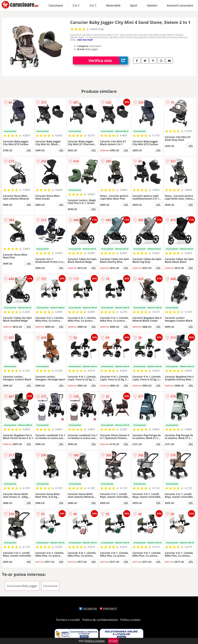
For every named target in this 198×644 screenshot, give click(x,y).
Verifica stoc (108, 60)
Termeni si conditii (68, 620)
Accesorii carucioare (180, 5)
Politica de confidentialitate (100, 620)
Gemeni (152, 5)
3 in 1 (93, 5)
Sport (134, 5)
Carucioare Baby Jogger (22, 586)
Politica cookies (130, 620)
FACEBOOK (88, 609)
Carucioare (56, 5)
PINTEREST (108, 609)
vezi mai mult (85, 40)
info (29, 150)
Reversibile (113, 5)
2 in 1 (76, 5)
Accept (113, 641)
